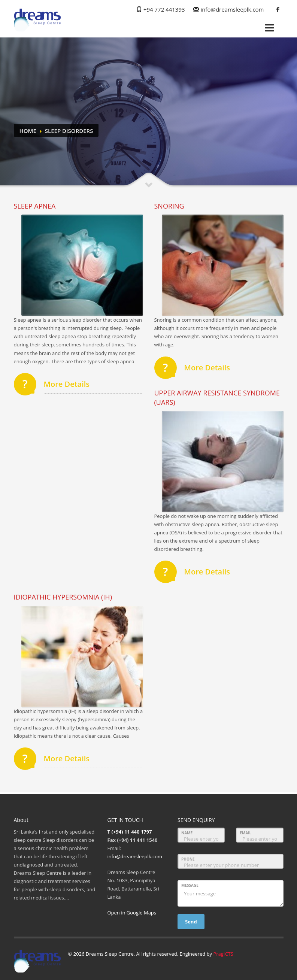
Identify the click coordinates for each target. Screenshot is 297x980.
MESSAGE (190, 885)
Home (28, 131)
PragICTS (223, 954)
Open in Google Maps (132, 913)
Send (191, 922)
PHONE (188, 859)
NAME (187, 833)
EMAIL (246, 833)
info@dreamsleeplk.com (232, 9)
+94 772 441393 (164, 9)
